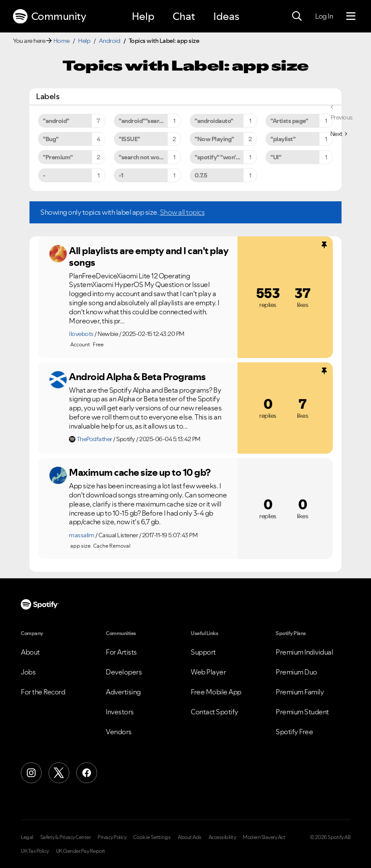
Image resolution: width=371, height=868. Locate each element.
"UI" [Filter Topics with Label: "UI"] (276, 157)
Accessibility (222, 837)
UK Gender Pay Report (81, 851)
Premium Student (302, 712)
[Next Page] (339, 134)
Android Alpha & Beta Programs (137, 377)
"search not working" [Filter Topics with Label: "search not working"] (147, 157)
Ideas (226, 16)
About (30, 652)
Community (49, 16)
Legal (27, 837)
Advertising (123, 692)
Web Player (208, 672)
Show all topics (182, 212)
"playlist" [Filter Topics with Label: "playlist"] (283, 139)
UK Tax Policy (35, 851)
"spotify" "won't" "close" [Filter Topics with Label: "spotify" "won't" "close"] (226, 157)
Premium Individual (304, 652)
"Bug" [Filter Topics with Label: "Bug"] (51, 139)
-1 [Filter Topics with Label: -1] (121, 175)
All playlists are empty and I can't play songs (149, 257)
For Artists (121, 652)
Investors (120, 712)
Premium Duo (296, 672)
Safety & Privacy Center (66, 837)
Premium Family (300, 692)
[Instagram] (31, 773)
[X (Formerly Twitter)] (59, 773)
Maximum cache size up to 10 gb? (140, 472)
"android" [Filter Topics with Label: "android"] (56, 121)
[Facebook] (87, 773)
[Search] (297, 16)
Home (62, 41)
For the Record (43, 692)
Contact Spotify (215, 712)
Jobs (28, 672)
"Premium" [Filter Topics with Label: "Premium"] (58, 157)
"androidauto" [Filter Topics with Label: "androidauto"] (214, 121)
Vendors (119, 732)
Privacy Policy (112, 837)
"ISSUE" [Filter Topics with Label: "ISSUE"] (129, 139)
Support (203, 652)
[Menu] (351, 16)
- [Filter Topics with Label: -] (44, 175)
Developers (124, 672)
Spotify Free (294, 732)
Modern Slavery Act (264, 837)
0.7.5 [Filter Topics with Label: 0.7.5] (201, 175)
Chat (184, 16)
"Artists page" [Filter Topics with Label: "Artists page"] (289, 121)
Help (143, 16)
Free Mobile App (216, 692)
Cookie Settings (152, 837)
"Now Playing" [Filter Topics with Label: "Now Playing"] (214, 139)
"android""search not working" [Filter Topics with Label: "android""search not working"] (150, 121)
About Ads (190, 837)
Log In (324, 16)
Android (110, 41)
